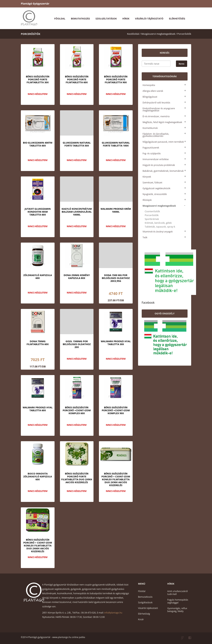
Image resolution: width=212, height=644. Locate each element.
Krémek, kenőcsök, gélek (158, 223)
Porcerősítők (184, 34)
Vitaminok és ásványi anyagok (158, 232)
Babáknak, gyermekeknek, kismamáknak (163, 171)
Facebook (148, 303)
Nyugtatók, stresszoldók (155, 194)
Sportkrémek (152, 219)
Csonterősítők (152, 211)
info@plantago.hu (113, 613)
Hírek (126, 19)
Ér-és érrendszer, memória (156, 116)
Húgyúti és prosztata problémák (159, 165)
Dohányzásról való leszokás (156, 103)
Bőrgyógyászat (150, 97)
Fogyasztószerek (151, 148)
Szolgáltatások (106, 19)
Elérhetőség (177, 19)
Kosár (141, 619)
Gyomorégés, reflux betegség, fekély (177, 610)
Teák (145, 237)
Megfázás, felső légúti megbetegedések (162, 122)
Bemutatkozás (80, 19)
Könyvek (147, 177)
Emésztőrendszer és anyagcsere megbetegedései (159, 109)
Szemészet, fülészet (152, 183)
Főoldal (60, 19)
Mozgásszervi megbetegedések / (159, 34)
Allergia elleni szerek (153, 91)
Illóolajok (147, 200)
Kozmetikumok (150, 128)
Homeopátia (149, 85)
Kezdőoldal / (134, 34)
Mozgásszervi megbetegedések (159, 206)
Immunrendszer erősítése (156, 159)
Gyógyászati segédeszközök (156, 188)
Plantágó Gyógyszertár (35, 4)
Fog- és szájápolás (152, 153)
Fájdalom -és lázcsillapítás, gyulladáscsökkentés (156, 135)
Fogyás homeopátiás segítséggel (178, 601)
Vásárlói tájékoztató (149, 19)
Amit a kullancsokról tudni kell (177, 593)
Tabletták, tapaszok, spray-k (160, 227)
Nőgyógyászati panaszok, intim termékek (163, 142)
